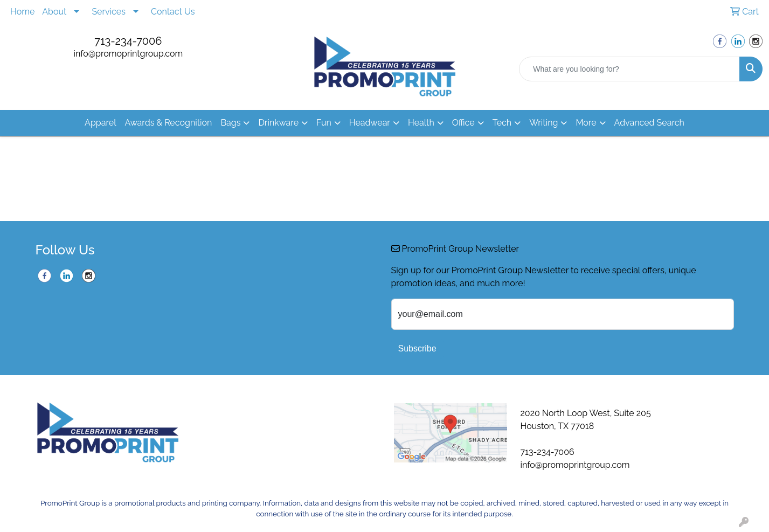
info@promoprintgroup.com (128, 54)
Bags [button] (230, 123)
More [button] (586, 123)
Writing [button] (543, 123)
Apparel (100, 123)
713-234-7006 (128, 41)
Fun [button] (324, 123)
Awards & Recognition (169, 123)
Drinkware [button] (278, 123)
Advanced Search (649, 123)
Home (22, 12)
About (54, 12)
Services (109, 12)
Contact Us (173, 12)
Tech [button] (502, 123)
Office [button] (463, 123)
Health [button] (421, 123)
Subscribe (417, 348)
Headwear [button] (370, 123)
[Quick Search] (629, 69)
